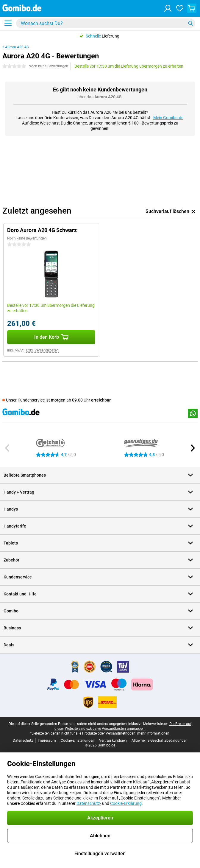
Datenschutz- (89, 803)
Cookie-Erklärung (126, 803)
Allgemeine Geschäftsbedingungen (160, 741)
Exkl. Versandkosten (42, 350)
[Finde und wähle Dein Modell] (106, 23)
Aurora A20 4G (17, 47)
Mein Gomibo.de (168, 118)
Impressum (47, 741)
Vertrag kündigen (113, 741)
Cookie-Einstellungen (78, 741)
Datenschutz (23, 741)
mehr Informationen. (154, 733)
